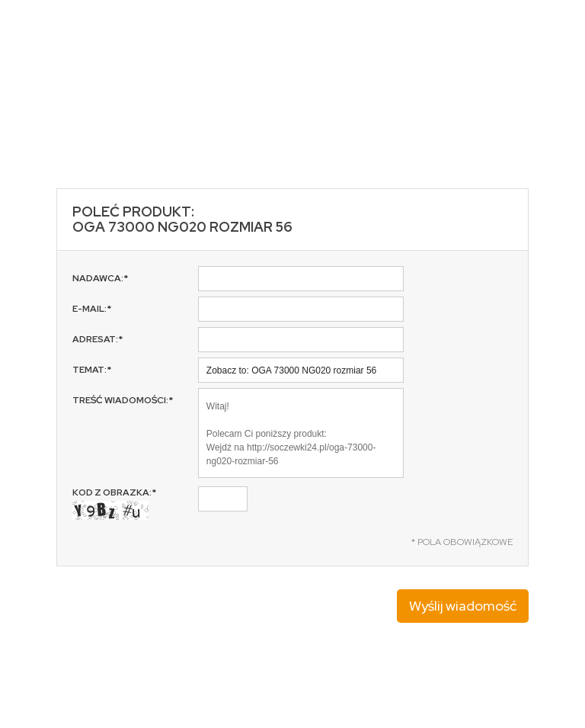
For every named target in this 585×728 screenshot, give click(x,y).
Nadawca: (100, 278)
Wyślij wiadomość (463, 606)
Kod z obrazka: (114, 503)
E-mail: (92, 309)
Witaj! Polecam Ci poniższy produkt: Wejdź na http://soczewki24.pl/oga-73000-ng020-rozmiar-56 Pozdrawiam (301, 433)
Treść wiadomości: (123, 400)
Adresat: (97, 339)
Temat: (92, 370)
